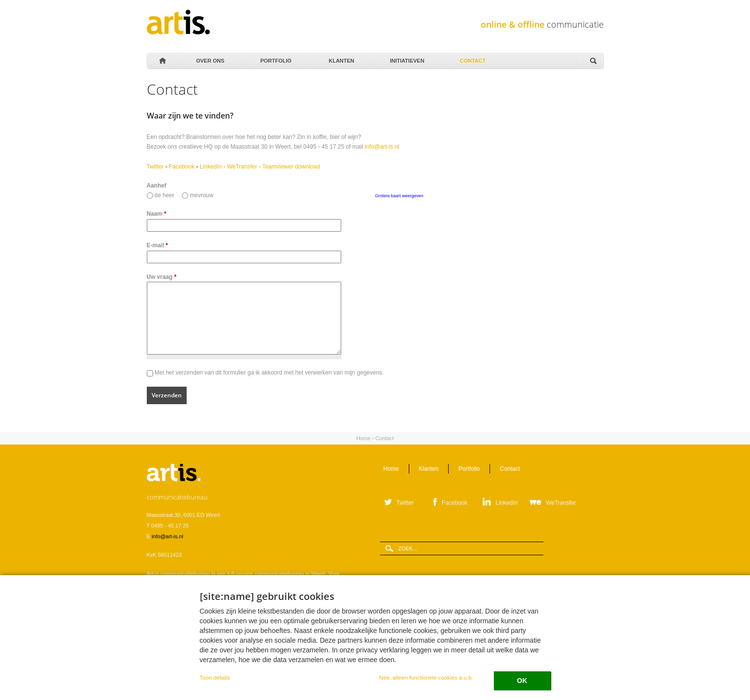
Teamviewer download (291, 167)
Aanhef (157, 186)
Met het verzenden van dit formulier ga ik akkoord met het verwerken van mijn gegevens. (269, 373)
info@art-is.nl (382, 147)
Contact (472, 58)
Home (162, 61)
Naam (157, 214)
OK (522, 681)
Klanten (341, 58)
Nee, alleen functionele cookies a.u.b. (426, 677)
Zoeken (593, 61)
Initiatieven (407, 58)
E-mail (157, 245)
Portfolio (275, 58)
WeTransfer (242, 167)
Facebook (182, 167)
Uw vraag (162, 277)
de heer (165, 195)
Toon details (215, 677)
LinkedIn (211, 167)
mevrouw (201, 195)
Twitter (155, 167)
